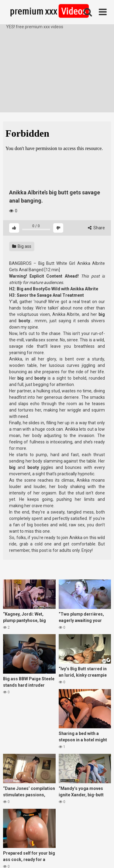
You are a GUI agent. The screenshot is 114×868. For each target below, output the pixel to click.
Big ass (22, 246)
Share (96, 228)
